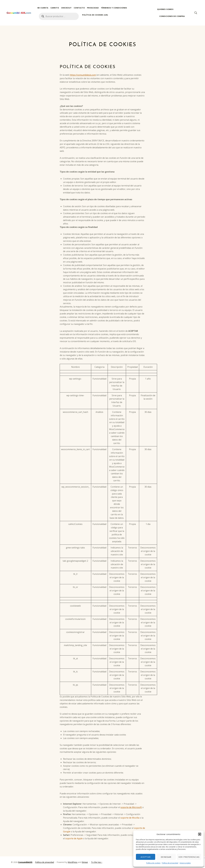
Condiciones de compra (172, 16)
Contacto (79, 8)
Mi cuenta (43, 8)
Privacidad (93, 8)
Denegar (166, 857)
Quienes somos (165, 9)
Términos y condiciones (114, 8)
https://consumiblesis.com (83, 75)
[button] (200, 834)
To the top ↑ (97, 862)
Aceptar (146, 857)
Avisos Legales (185, 863)
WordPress (73, 862)
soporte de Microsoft (131, 807)
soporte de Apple (74, 838)
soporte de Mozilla (130, 818)
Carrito (55, 8)
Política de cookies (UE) (95, 15)
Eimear (85, 862)
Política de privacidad (170, 863)
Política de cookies (153, 863)
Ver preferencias (189, 857)
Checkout (66, 8)
